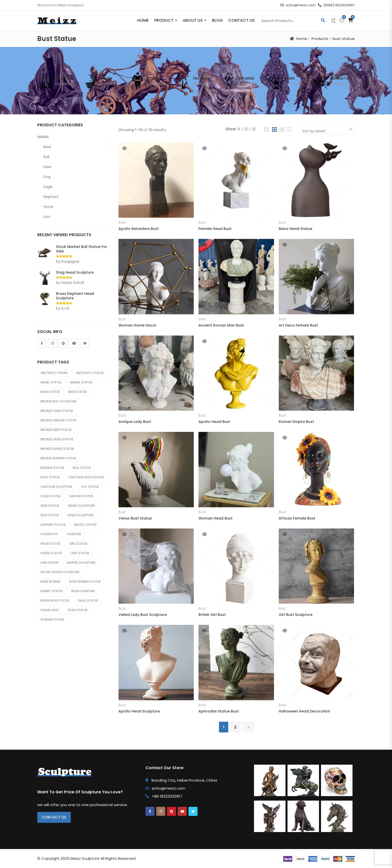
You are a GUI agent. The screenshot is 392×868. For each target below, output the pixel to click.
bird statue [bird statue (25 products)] (77, 392)
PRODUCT (164, 20)
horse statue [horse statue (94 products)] (51, 553)
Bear (47, 147)
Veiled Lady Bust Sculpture (143, 615)
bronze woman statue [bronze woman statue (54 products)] (58, 458)
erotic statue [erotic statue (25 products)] (85, 525)
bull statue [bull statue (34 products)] (82, 468)
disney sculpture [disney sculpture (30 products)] (81, 506)
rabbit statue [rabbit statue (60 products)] (52, 591)
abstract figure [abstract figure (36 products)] (54, 373)
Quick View (124, 148)
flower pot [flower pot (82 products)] (49, 534)
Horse (48, 207)
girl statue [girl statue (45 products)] (78, 544)
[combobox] (327, 129)
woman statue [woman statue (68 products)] (52, 619)
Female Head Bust (215, 229)
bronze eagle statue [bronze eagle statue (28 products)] (57, 439)
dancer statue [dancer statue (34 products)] (81, 496)
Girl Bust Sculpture (296, 615)
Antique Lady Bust (135, 422)
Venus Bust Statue (135, 518)
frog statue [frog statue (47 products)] (50, 544)
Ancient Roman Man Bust (221, 325)
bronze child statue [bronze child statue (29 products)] (57, 411)
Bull (46, 157)
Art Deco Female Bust (298, 325)
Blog (217, 20)
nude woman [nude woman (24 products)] (50, 582)
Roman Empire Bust (296, 422)
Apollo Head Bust (214, 422)
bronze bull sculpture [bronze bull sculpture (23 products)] (58, 401)
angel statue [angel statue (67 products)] (51, 382)
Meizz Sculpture (85, 858)
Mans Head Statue (295, 229)
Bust (122, 222)
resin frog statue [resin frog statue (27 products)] (55, 601)
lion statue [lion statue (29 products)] (49, 563)
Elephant (51, 197)
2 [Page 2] (235, 727)
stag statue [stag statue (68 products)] (77, 610)
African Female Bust (297, 518)
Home (143, 20)
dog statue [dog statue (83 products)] (50, 515)
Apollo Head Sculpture (139, 711)
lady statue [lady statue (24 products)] (80, 553)
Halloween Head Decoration (304, 711)
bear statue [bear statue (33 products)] (50, 392)
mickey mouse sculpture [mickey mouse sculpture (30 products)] (60, 572)
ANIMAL (43, 137)
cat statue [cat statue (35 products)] (90, 487)
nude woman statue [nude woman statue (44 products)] (85, 582)
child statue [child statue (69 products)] (51, 496)
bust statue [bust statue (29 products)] (50, 477)
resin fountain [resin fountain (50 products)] (83, 591)
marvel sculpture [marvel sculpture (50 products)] (81, 563)
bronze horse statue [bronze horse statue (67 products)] (57, 449)
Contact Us (241, 20)
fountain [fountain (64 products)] (74, 534)
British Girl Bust (212, 615)
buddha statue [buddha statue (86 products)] (52, 468)
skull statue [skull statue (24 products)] (88, 601)
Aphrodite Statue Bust (219, 711)
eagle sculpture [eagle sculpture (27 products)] (80, 515)
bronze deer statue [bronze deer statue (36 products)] (56, 430)
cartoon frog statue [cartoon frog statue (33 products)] (86, 477)
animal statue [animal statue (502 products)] (81, 382)
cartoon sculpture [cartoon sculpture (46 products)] (56, 487)
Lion (47, 217)
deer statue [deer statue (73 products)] (50, 506)
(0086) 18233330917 (336, 5)
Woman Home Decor (137, 325)
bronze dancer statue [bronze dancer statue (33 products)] (58, 420)
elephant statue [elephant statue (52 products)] (53, 525)
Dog (47, 177)
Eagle (48, 187)
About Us (193, 20)
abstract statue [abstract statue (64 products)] (90, 373)
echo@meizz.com (298, 5)
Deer (48, 167)
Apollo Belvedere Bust (139, 229)
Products (320, 39)
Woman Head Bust (215, 518)
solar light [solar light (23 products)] (50, 610)
